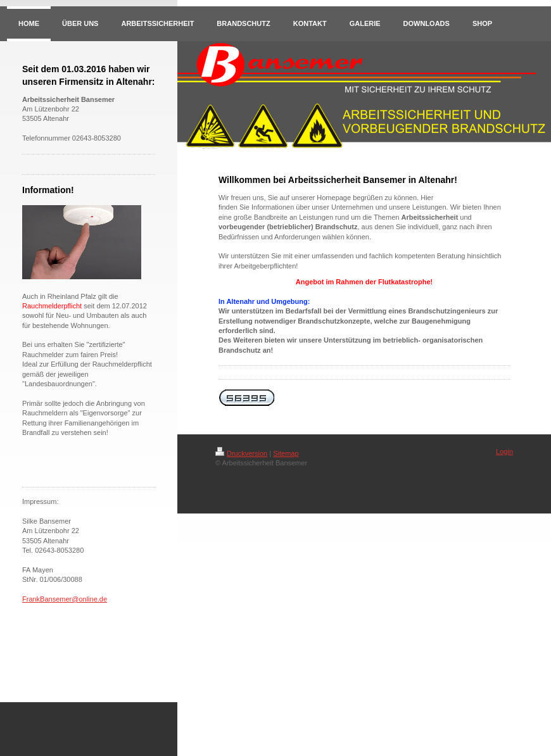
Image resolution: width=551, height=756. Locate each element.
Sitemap (286, 453)
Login (504, 451)
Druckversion (241, 453)
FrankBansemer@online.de (65, 599)
